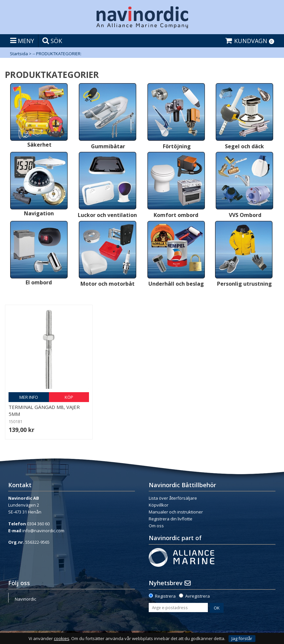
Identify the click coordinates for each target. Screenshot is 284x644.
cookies (62, 639)
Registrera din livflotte (171, 519)
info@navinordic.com (43, 531)
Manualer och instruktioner (176, 512)
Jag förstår (242, 638)
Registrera (165, 596)
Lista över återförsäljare (173, 498)
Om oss (156, 526)
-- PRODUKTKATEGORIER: (57, 54)
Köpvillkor (159, 505)
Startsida (19, 54)
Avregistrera (197, 596)
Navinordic (25, 599)
